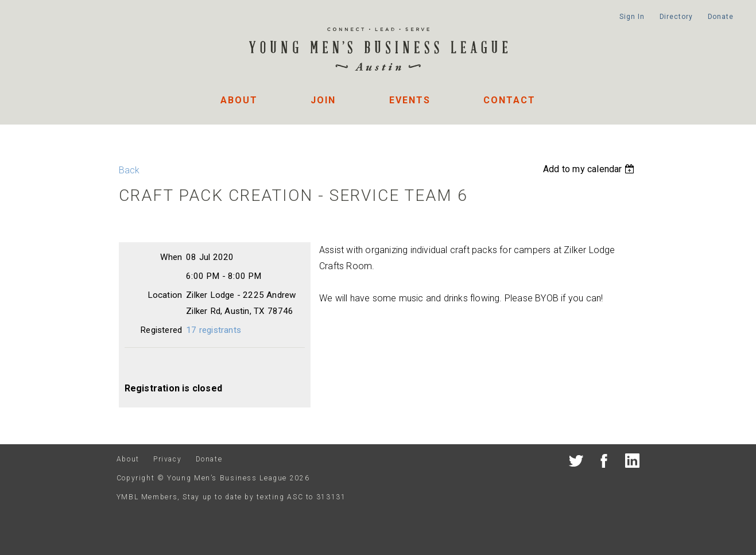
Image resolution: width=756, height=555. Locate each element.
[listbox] (590, 169)
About (239, 100)
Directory (676, 17)
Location (165, 295)
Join (323, 100)
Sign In (632, 17)
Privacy (167, 459)
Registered (161, 330)
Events (410, 100)
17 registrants (214, 330)
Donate (721, 17)
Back (129, 170)
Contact (509, 100)
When (171, 257)
